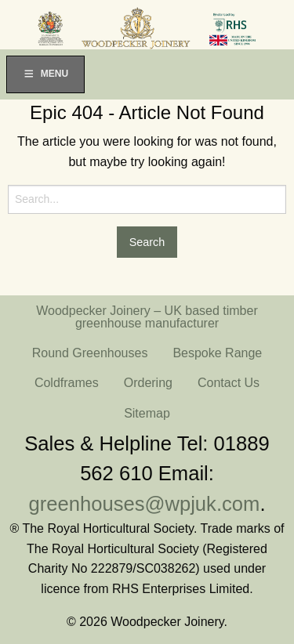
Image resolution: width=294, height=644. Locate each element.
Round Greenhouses (90, 353)
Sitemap (147, 413)
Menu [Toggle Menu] (45, 74)
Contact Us (229, 383)
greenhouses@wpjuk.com (145, 504)
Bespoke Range (217, 353)
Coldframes (67, 383)
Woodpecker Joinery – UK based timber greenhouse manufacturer (147, 317)
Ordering (148, 383)
